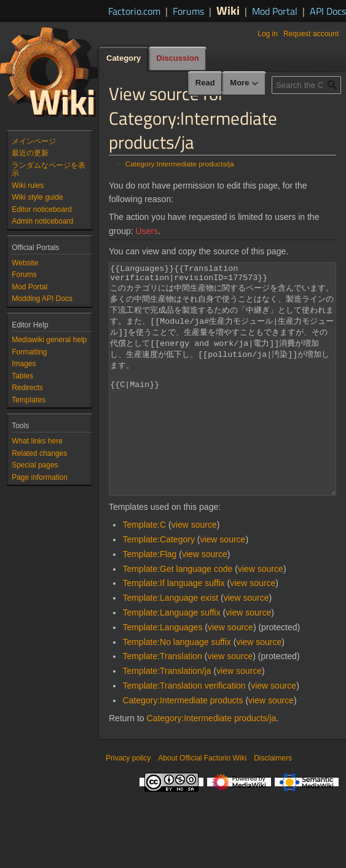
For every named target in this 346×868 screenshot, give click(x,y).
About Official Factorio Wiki (202, 804)
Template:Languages (162, 673)
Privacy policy (128, 804)
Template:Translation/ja (167, 717)
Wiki (228, 10)
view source (194, 571)
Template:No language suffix (176, 688)
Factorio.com (134, 11)
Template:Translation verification (184, 732)
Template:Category (159, 585)
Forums (188, 11)
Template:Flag (149, 600)
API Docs (328, 11)
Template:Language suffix (171, 659)
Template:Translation (162, 702)
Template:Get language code (177, 615)
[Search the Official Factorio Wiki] (306, 85)
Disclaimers (273, 804)
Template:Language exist (170, 644)
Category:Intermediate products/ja (180, 164)
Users (147, 231)
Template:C (144, 571)
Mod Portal (275, 11)
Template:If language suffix (173, 629)
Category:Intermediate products (183, 746)
